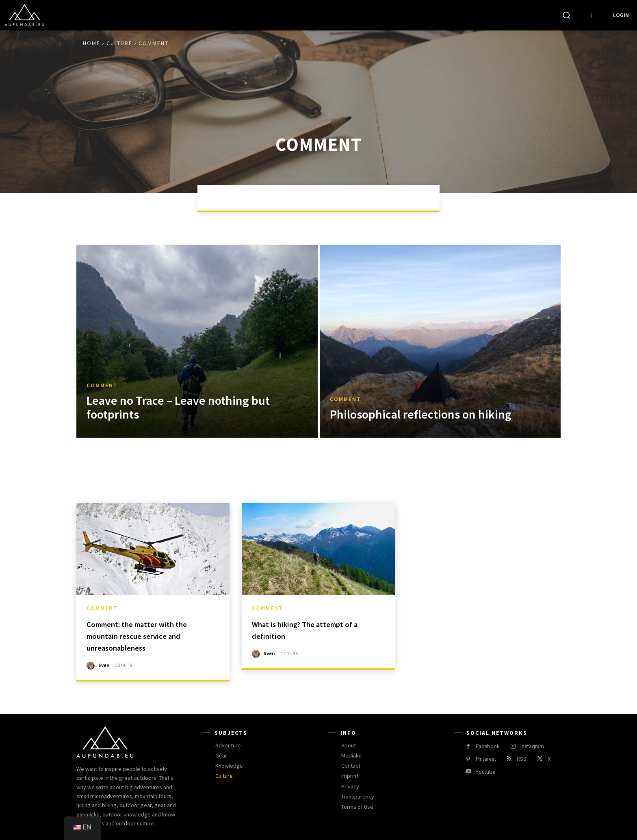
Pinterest (486, 759)
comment (102, 385)
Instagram (532, 746)
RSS (522, 759)
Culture (119, 43)
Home (92, 43)
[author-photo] (92, 666)
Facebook (488, 746)
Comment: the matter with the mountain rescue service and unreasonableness (152, 635)
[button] (566, 15)
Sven (104, 665)
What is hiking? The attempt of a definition (316, 629)
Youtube (485, 772)
